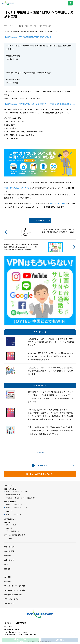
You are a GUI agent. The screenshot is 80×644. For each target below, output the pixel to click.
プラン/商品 (8, 538)
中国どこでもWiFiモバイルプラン (17, 507)
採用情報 (7, 581)
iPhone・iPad (11, 525)
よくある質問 (9, 551)
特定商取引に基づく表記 (13, 595)
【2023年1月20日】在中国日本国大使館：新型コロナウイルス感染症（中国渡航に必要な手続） (40, 104)
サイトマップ (9, 603)
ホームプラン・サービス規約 (14, 586)
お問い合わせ (9, 560)
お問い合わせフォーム (58, 203)
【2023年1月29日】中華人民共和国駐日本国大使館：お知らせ (28, 37)
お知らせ (7, 569)
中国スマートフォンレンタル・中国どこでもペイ (22, 498)
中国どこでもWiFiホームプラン (16, 504)
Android (9, 528)
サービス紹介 (9, 485)
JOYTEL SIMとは (10, 519)
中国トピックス (13, 26)
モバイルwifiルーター (13, 531)
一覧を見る (40, 221)
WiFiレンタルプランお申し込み (20, 640)
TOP (6, 26)
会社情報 (7, 577)
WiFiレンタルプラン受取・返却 (15, 535)
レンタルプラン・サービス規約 (15, 590)
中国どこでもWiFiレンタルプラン (17, 188)
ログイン (7, 564)
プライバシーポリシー (12, 599)
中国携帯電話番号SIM (13, 495)
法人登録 (7, 556)
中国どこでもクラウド (14, 514)
